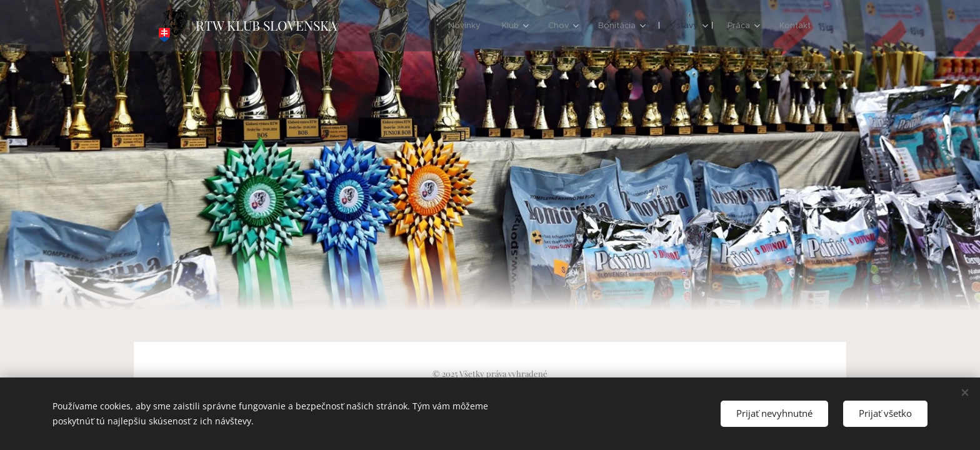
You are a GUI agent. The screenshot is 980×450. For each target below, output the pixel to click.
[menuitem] (464, 26)
